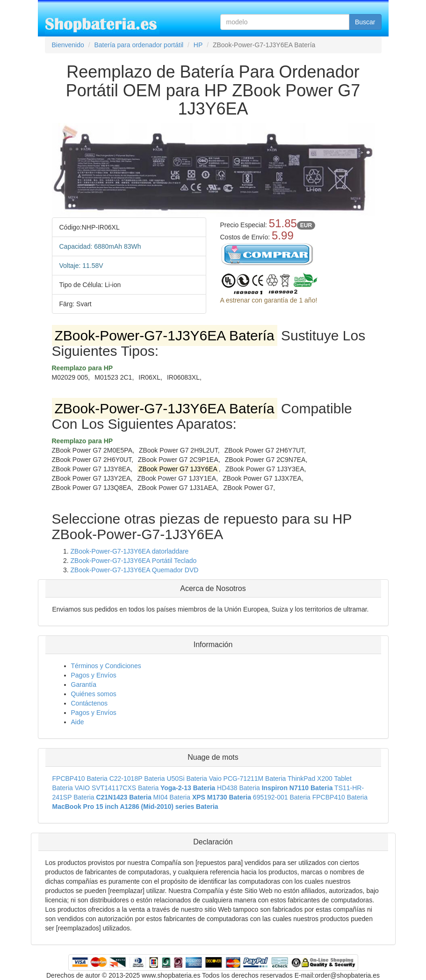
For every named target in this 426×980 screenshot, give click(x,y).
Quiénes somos (94, 694)
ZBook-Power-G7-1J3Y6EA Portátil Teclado (134, 561)
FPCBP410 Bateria (80, 778)
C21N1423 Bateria (123, 797)
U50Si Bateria (187, 778)
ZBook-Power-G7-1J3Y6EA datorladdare (130, 551)
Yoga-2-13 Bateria (188, 788)
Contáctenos (90, 703)
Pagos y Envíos (94, 675)
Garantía (84, 685)
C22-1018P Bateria (137, 778)
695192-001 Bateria (282, 797)
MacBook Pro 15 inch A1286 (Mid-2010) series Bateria (135, 807)
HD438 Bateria (238, 788)
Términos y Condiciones (106, 666)
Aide (78, 722)
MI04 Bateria (172, 797)
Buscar (365, 22)
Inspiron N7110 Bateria (297, 788)
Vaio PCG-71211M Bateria (248, 778)
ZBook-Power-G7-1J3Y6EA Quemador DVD (135, 570)
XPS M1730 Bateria (222, 797)
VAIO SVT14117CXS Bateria (117, 788)
